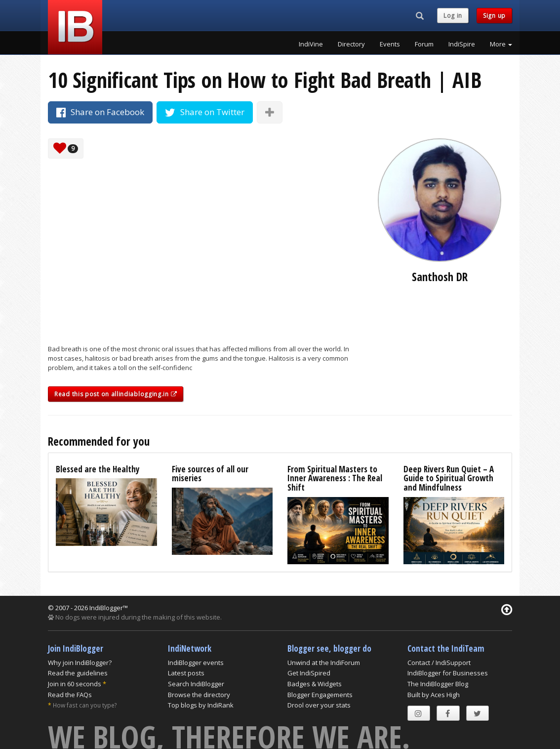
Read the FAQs (70, 695)
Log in (453, 16)
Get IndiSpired (309, 673)
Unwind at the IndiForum (324, 663)
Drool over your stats (319, 705)
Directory (351, 44)
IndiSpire (462, 44)
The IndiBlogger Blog (438, 684)
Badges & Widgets (315, 684)
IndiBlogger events (196, 663)
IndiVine (311, 44)
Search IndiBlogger (196, 684)
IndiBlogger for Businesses (448, 673)
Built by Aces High (434, 695)
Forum (424, 44)
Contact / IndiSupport (439, 663)
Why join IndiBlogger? (80, 663)
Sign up (494, 16)
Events (390, 44)
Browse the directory (199, 695)
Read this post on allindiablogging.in (116, 394)
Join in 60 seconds (75, 684)
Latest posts (186, 673)
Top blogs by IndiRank (201, 705)
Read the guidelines (78, 673)
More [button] (501, 44)
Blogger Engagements (320, 695)
